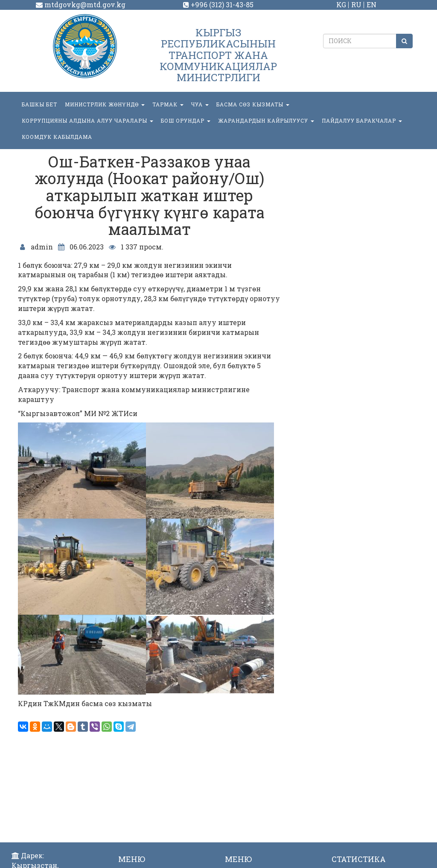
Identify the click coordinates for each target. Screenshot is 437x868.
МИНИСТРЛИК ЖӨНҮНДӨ (105, 104)
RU (356, 4)
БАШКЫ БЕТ (39, 104)
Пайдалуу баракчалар (362, 120)
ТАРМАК (168, 104)
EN (371, 4)
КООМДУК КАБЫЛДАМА (57, 137)
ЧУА (200, 104)
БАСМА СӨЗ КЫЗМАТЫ (253, 104)
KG (341, 4)
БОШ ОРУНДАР (186, 120)
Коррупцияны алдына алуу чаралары (87, 120)
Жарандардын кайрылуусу (266, 120)
